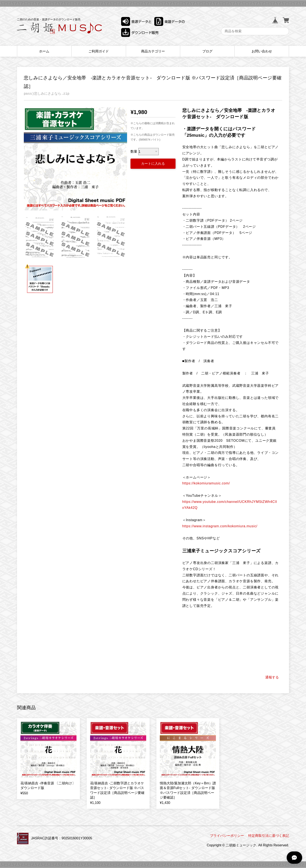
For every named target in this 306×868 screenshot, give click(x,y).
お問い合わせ (262, 51)
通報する (272, 677)
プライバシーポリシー (227, 836)
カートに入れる (153, 164)
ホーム (44, 51)
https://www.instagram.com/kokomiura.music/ (220, 526)
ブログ (207, 51)
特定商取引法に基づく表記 (269, 836)
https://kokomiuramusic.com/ (206, 483)
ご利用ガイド (99, 51)
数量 (134, 152)
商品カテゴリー (153, 51)
